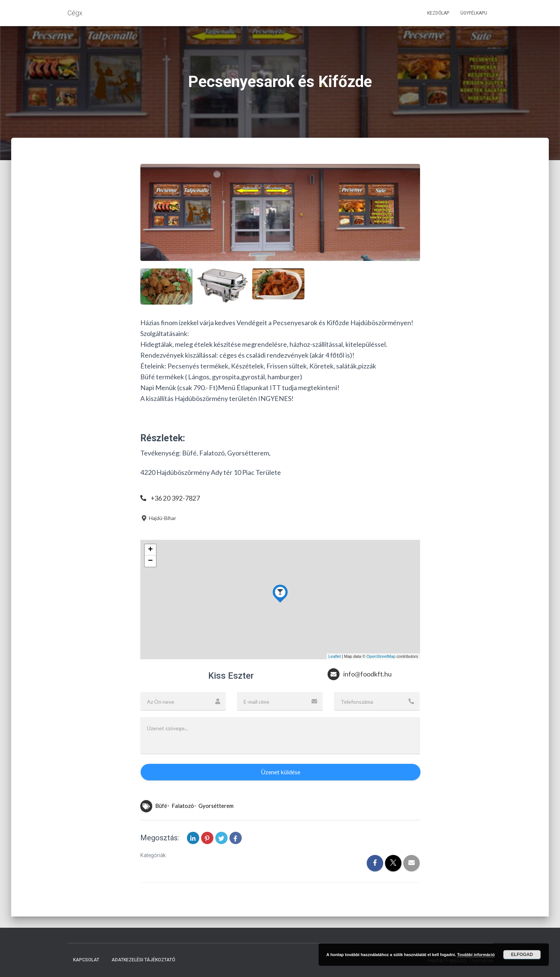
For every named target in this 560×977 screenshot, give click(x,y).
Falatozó (183, 806)
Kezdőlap (438, 13)
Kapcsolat (86, 960)
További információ (476, 955)
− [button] (150, 561)
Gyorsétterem (216, 806)
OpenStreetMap (381, 656)
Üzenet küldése (281, 772)
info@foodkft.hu (367, 674)
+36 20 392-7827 (176, 498)
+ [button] (150, 550)
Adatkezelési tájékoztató (143, 960)
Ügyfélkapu (474, 13)
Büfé (161, 806)
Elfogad (522, 955)
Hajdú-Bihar (158, 518)
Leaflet (334, 656)
